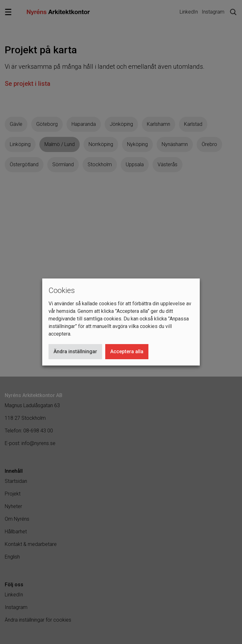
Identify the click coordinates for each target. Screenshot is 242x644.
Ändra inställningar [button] (75, 351)
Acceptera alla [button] (127, 351)
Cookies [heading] (62, 290)
